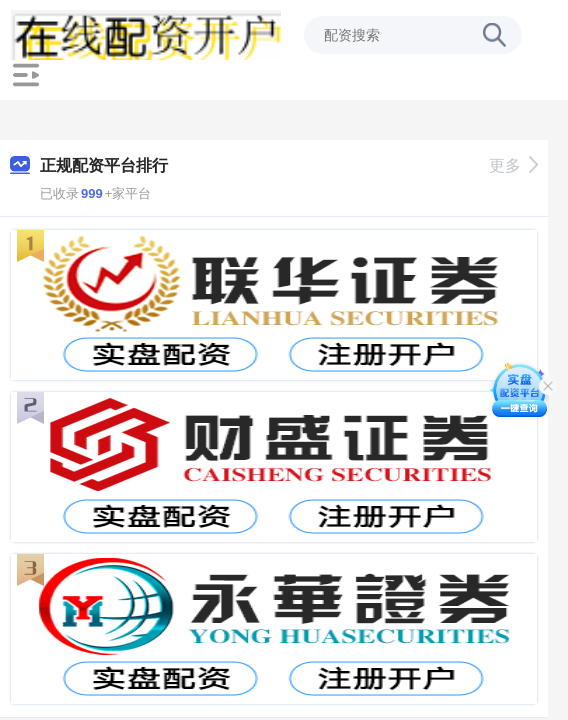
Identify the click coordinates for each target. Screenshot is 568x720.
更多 (513, 165)
